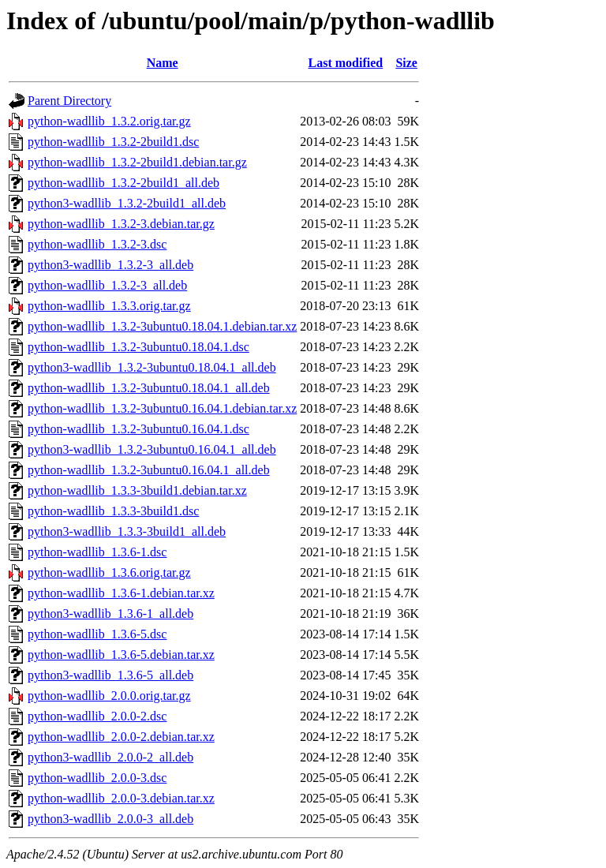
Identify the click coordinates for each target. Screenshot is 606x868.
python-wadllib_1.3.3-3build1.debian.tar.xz (137, 490)
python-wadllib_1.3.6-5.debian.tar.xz (121, 655)
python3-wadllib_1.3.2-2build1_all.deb (127, 203)
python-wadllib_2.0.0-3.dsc (97, 778)
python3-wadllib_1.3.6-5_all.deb (110, 675)
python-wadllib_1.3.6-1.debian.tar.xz (121, 593)
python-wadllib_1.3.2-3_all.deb (107, 285)
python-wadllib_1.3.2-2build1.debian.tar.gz (137, 162)
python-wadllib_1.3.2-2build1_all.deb (123, 183)
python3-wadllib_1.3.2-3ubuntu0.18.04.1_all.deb (152, 367)
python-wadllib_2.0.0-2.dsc (97, 716)
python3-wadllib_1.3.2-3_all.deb (110, 265)
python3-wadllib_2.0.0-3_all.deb (110, 819)
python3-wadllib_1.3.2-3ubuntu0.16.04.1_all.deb (152, 449)
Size (406, 63)
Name (163, 63)
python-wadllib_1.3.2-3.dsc (97, 244)
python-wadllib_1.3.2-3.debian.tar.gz (121, 224)
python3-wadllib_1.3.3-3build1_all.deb (127, 531)
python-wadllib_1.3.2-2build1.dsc (113, 142)
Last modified (346, 63)
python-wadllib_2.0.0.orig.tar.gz (109, 696)
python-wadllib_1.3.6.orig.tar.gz (109, 572)
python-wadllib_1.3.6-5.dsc (97, 634)
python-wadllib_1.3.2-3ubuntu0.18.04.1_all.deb (149, 388)
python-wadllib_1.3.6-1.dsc (97, 552)
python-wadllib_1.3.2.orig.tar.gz (109, 121)
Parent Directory (69, 101)
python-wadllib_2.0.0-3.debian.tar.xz (121, 798)
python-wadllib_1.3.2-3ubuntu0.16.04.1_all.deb (149, 470)
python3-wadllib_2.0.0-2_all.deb (110, 757)
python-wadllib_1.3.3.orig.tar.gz (109, 306)
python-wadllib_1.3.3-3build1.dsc (113, 511)
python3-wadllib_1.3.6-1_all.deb (110, 614)
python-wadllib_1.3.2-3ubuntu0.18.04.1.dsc (138, 347)
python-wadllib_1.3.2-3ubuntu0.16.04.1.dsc (138, 429)
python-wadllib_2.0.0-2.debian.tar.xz (121, 737)
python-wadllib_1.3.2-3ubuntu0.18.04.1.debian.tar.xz (162, 326)
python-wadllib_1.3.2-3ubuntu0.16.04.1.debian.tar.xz (162, 408)
